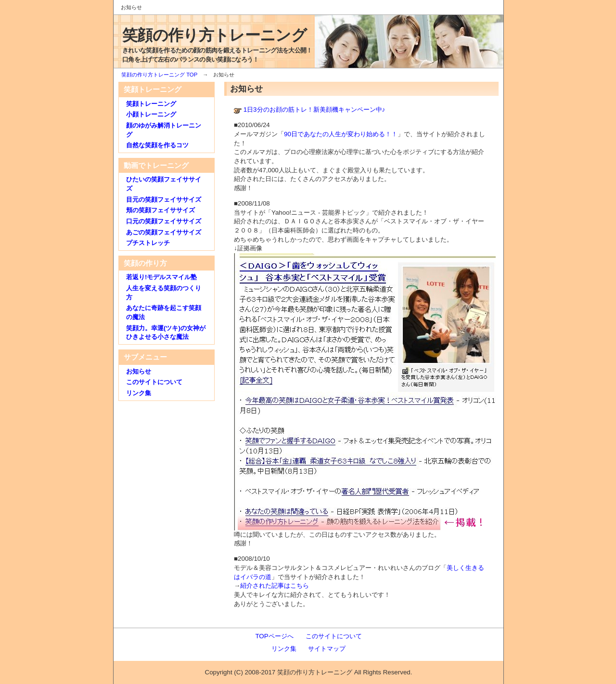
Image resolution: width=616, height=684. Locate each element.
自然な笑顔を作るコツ (157, 145)
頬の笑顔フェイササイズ (160, 210)
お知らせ (139, 371)
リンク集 (139, 393)
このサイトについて (154, 382)
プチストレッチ (148, 243)
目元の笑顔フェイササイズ (164, 200)
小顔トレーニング (151, 114)
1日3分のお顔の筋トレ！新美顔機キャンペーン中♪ (314, 110)
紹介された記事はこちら (275, 586)
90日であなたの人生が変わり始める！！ (341, 134)
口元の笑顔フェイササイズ (164, 221)
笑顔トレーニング (151, 104)
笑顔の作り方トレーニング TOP (159, 75)
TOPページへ (274, 636)
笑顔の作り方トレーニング (214, 35)
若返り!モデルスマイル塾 (161, 277)
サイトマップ (327, 649)
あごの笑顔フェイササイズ (164, 232)
